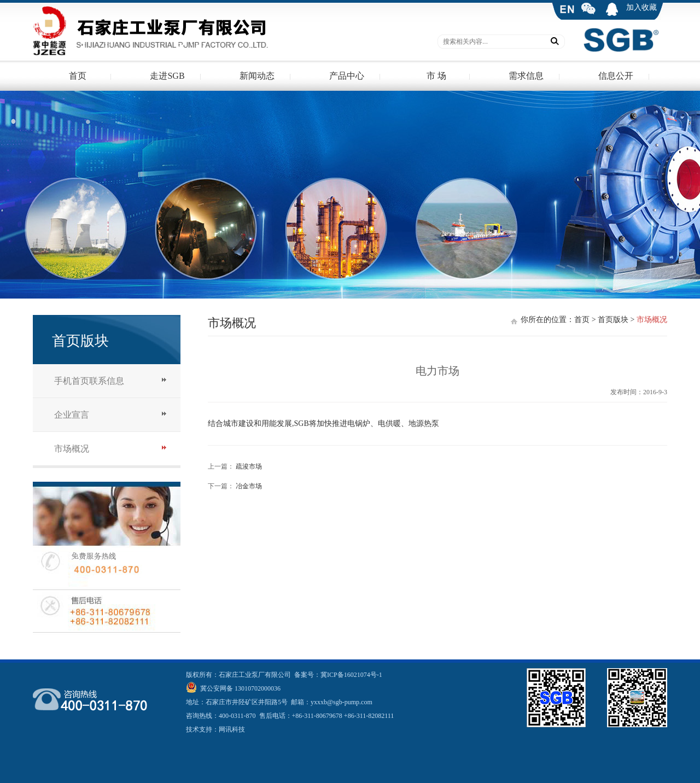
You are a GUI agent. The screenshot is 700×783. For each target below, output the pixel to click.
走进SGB (167, 76)
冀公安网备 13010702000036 (240, 688)
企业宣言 (72, 415)
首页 (78, 76)
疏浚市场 (249, 466)
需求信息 (526, 76)
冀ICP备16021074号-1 (351, 675)
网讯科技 (232, 729)
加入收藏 (641, 7)
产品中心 (347, 76)
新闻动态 (257, 76)
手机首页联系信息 (89, 381)
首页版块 (613, 320)
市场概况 (72, 449)
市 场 (436, 76)
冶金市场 (249, 486)
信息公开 (616, 76)
